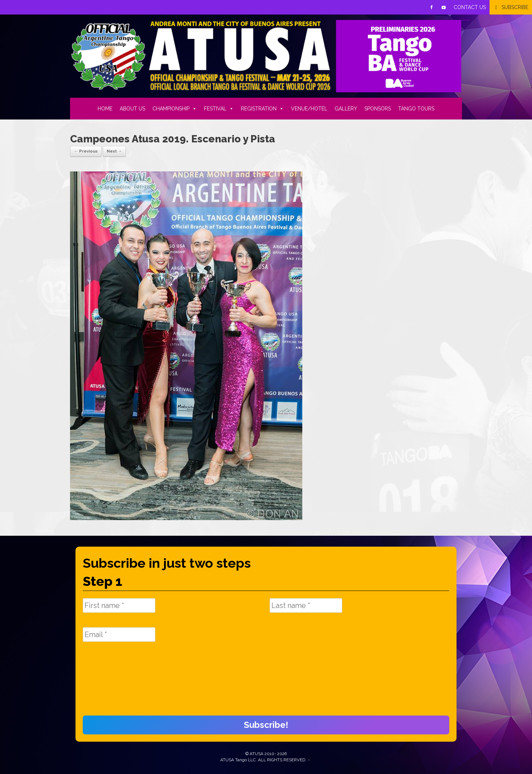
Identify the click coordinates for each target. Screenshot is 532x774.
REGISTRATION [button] (262, 109)
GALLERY (346, 109)
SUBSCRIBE (515, 7)
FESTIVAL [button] (219, 109)
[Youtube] (444, 7)
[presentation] (112, 682)
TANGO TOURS (416, 109)
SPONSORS (378, 109)
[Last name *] (306, 605)
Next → (114, 151)
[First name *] (119, 605)
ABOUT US (132, 109)
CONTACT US (470, 7)
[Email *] (119, 635)
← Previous (86, 151)
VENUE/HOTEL (309, 109)
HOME (105, 109)
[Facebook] (431, 7)
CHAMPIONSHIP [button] (175, 109)
